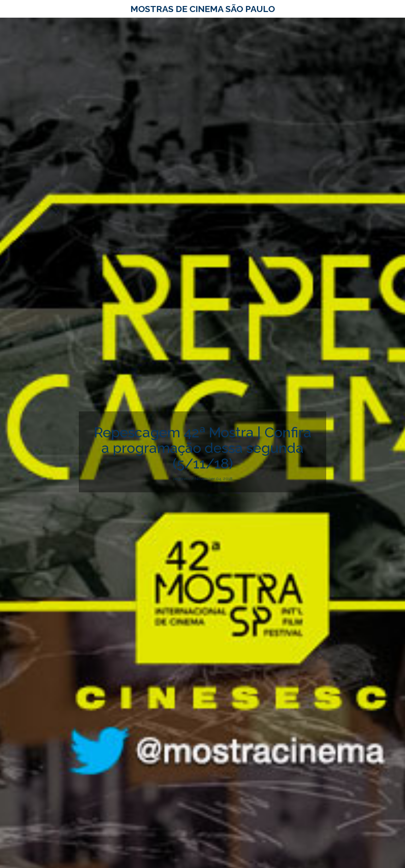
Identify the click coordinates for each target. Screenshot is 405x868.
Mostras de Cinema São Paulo (203, 9)
